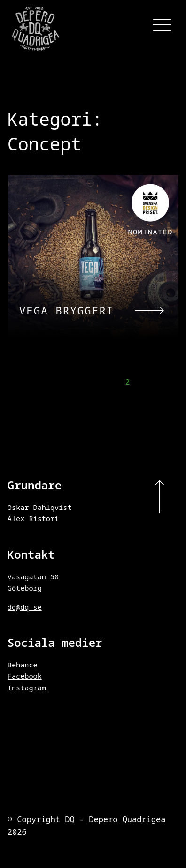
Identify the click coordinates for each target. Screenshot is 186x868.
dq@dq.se (25, 607)
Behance (23, 665)
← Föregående (36, 383)
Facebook (25, 676)
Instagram (27, 688)
